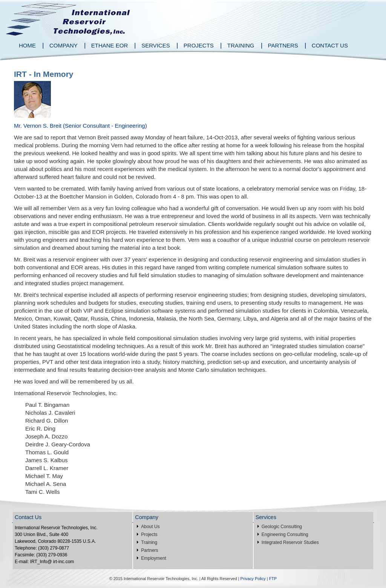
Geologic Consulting (282, 527)
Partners (283, 45)
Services (156, 45)
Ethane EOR (110, 45)
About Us (150, 527)
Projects (199, 45)
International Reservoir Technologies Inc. (68, 18)
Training (241, 45)
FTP (273, 579)
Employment (154, 558)
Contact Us (330, 45)
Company (64, 45)
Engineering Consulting (285, 535)
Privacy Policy (253, 579)
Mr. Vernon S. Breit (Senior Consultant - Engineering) (80, 126)
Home (27, 45)
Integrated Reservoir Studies (290, 542)
